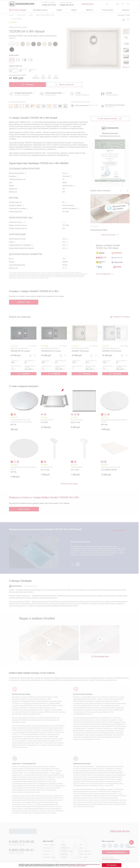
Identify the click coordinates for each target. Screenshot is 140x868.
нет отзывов (17, 19)
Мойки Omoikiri (21, 15)
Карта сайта (84, 848)
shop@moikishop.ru (111, 850)
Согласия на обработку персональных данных (77, 866)
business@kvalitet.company (114, 856)
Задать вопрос (24, 507)
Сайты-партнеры (85, 842)
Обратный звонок (88, 4)
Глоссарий (47, 842)
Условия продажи (49, 836)
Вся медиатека (100, 647)
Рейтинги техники (85, 845)
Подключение (66, 839)
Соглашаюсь (112, 865)
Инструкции (47, 839)
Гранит (31, 15)
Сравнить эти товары (120, 317)
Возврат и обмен (67, 842)
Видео (82, 839)
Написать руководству (116, 843)
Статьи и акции (107, 10)
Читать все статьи (110, 235)
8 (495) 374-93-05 (49, 5)
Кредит (74, 10)
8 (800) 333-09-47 (67, 5)
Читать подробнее (105, 274)
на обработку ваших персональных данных (91, 864)
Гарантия (89, 10)
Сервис (59, 10)
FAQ (81, 836)
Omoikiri (11, 15)
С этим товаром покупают (108, 119)
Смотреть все (119, 529)
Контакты (126, 10)
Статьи (64, 848)
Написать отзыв (24, 302)
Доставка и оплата (40, 10)
